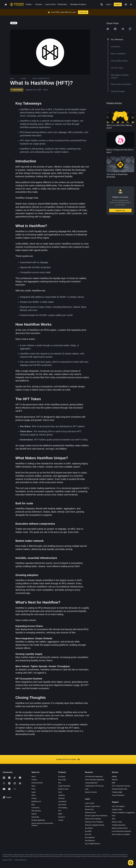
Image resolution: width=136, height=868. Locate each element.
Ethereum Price (90, 813)
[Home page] (17, 4)
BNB (113, 783)
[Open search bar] (101, 4)
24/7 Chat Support (118, 806)
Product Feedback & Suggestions (123, 813)
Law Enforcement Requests (121, 831)
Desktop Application (38, 820)
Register (118, 4)
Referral (115, 780)
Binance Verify (117, 822)
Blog (33, 805)
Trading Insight (117, 792)
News (33, 786)
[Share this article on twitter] (108, 29)
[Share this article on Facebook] (115, 29)
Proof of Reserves (118, 795)
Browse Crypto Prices (93, 806)
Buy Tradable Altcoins (93, 844)
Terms (34, 795)
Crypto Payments (64, 786)
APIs (114, 819)
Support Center (117, 809)
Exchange (62, 777)
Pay (60, 783)
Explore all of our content (68, 759)
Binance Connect (91, 792)
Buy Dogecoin (90, 837)
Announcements (37, 783)
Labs (87, 789)
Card (60, 792)
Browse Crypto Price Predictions (96, 816)
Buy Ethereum (90, 841)
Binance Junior (63, 789)
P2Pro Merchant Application (95, 780)
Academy (61, 795)
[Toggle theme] (131, 4)
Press (33, 789)
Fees (114, 816)
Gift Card (61, 798)
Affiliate (114, 777)
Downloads (35, 817)
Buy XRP (88, 834)
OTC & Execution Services (121, 786)
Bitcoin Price (89, 809)
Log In (108, 4)
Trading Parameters (119, 825)
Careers (34, 780)
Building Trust (36, 801)
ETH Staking (63, 808)
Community (35, 808)
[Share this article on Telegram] (123, 29)
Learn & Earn (90, 803)
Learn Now (83, 12)
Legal (33, 792)
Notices (34, 814)
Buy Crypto (62, 780)
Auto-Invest (62, 805)
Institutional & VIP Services (94, 786)
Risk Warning (36, 811)
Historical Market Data (120, 789)
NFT (60, 811)
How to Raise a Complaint (121, 834)
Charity (61, 820)
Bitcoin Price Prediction (93, 819)
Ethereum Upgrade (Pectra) (95, 825)
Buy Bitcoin (89, 828)
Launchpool (62, 801)
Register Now (120, 210)
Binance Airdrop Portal (120, 828)
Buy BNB (88, 831)
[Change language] (126, 4)
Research (62, 817)
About (33, 777)
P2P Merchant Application (94, 777)
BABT (60, 814)
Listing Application (91, 783)
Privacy (34, 798)
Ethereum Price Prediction (94, 822)
